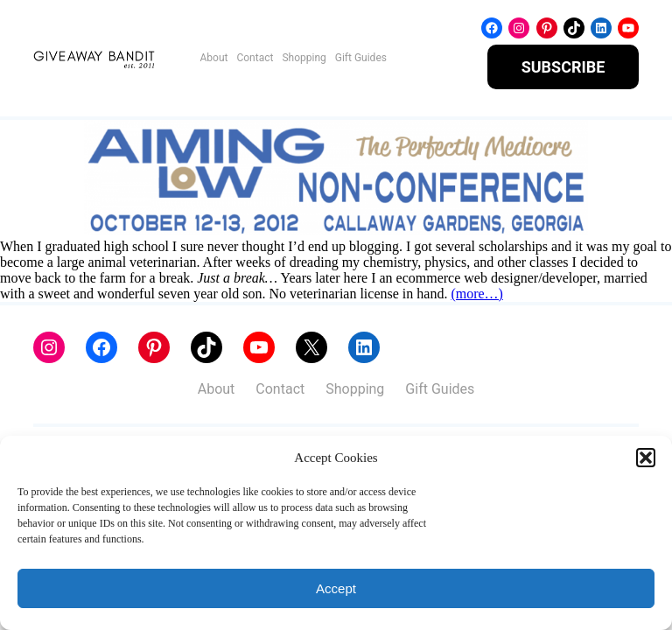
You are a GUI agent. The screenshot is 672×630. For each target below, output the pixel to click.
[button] (646, 458)
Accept (336, 588)
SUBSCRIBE (563, 67)
